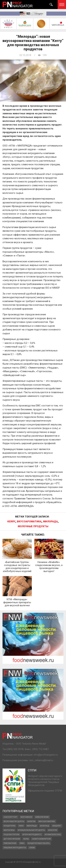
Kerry (11, 522)
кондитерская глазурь (39, 843)
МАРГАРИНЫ (9, 830)
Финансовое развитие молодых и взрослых (31, 863)
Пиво (22, 843)
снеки (32, 848)
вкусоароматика (29, 522)
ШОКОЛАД (45, 826)
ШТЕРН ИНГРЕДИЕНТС (32, 835)
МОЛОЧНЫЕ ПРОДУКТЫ (33, 526)
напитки (31, 821)
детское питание (12, 839)
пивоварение (10, 843)
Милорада (50, 522)
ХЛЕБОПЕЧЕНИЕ (42, 817)
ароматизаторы (53, 835)
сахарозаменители (41, 839)
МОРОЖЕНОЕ (26, 817)
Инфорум (53, 830)
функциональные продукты (31, 830)
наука (26, 839)
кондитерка (10, 826)
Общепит (57, 826)
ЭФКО (21, 826)
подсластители (11, 835)
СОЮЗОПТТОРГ (11, 817)
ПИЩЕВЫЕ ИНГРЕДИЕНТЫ (15, 848)
